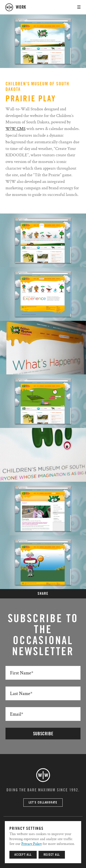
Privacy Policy (32, 844)
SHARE (43, 594)
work (21, 7)
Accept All (23, 855)
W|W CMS (15, 128)
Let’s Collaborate (43, 803)
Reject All (52, 855)
